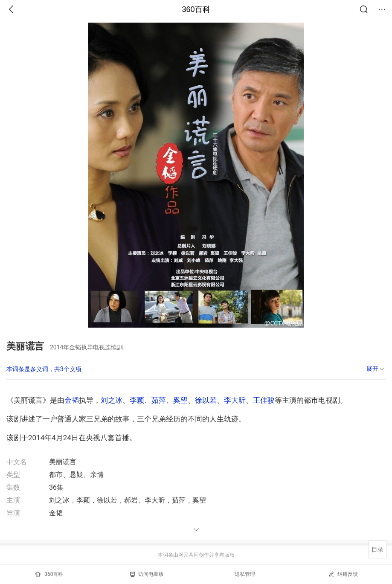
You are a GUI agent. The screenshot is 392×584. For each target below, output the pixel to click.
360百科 (196, 9)
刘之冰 (112, 400)
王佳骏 (264, 400)
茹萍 (159, 400)
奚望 (180, 400)
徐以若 (206, 400)
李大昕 (235, 400)
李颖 (137, 400)
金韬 (72, 400)
